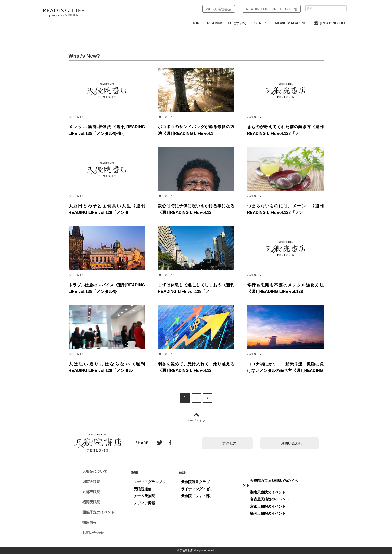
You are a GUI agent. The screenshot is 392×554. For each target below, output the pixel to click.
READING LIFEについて (227, 23)
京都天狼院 (93, 492)
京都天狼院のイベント (270, 506)
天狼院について (97, 472)
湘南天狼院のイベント (270, 492)
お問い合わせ (292, 443)
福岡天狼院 (93, 502)
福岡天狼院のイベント (270, 513)
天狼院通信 (145, 489)
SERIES (261, 23)
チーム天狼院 (146, 496)
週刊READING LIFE (330, 23)
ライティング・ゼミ (199, 489)
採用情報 (92, 523)
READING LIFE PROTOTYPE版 (271, 9)
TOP (196, 23)
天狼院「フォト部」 (199, 496)
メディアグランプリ (152, 482)
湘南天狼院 (93, 482)
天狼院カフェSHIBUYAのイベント (272, 483)
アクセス (229, 443)
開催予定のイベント (100, 512)
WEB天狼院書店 (219, 9)
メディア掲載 (146, 503)
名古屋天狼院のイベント (272, 499)
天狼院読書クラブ (197, 482)
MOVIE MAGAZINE (291, 23)
